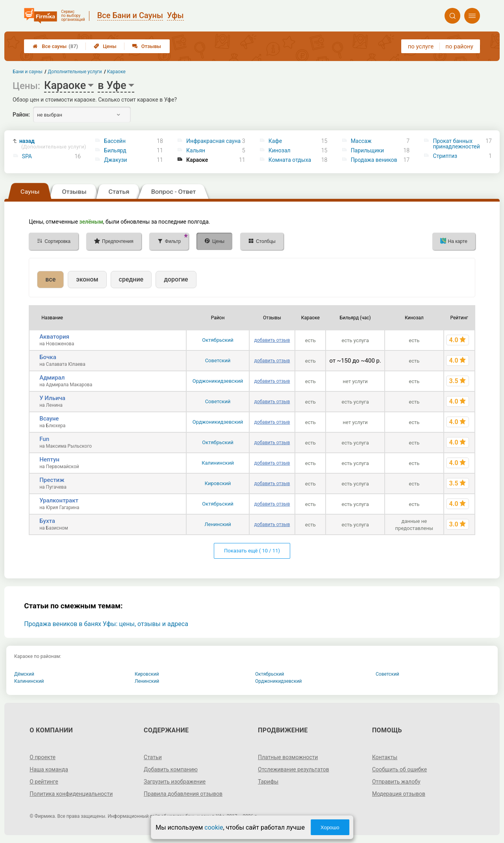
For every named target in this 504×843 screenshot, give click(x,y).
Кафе (275, 141)
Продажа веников (374, 160)
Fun (44, 439)
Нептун (49, 459)
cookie (214, 827)
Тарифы (268, 782)
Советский (218, 360)
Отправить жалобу (396, 782)
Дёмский (24, 674)
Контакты (385, 757)
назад (53, 144)
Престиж (52, 480)
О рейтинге (44, 782)
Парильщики (368, 150)
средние (131, 279)
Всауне (49, 419)
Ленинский (218, 524)
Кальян (196, 150)
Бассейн (115, 141)
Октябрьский (218, 340)
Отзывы (147, 46)
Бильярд (115, 150)
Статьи (153, 757)
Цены (105, 46)
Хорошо (330, 827)
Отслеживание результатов (294, 769)
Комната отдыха (290, 160)
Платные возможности (288, 757)
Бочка (48, 357)
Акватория (54, 337)
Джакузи (115, 160)
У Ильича (52, 398)
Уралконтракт (59, 500)
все (50, 279)
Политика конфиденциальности (71, 794)
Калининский (218, 463)
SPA (27, 156)
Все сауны (55, 46)
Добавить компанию (171, 769)
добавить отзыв (272, 340)
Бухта (47, 521)
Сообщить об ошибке (399, 769)
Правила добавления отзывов (183, 794)
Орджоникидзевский (218, 381)
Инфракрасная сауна (213, 141)
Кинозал (280, 150)
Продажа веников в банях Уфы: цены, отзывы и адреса (106, 624)
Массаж (361, 141)
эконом (87, 279)
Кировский (218, 483)
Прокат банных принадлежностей (456, 144)
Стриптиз (445, 156)
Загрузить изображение (175, 782)
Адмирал (52, 378)
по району (459, 46)
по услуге (421, 46)
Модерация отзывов (399, 794)
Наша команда (49, 769)
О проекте (43, 757)
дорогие (176, 279)
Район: (21, 115)
